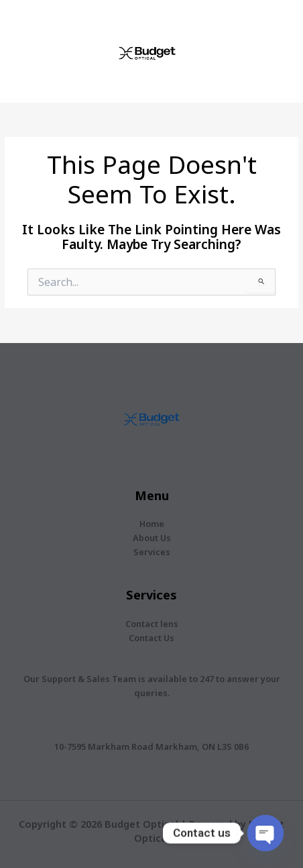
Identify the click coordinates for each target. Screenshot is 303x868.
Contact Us (151, 638)
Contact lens (152, 624)
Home (152, 524)
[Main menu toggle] (276, 51)
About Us (152, 538)
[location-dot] (16, 725)
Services (152, 552)
